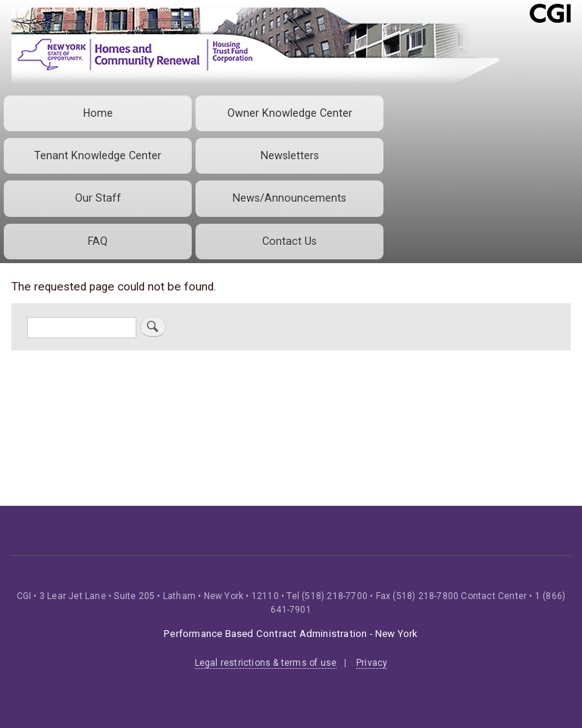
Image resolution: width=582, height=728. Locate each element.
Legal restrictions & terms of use (266, 663)
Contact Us (289, 241)
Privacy (372, 663)
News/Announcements (289, 198)
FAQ (98, 241)
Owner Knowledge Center (290, 113)
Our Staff (98, 198)
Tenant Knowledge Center (98, 155)
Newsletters (290, 155)
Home (98, 113)
